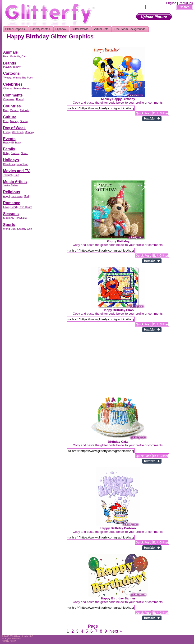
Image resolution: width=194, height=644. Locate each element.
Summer (8, 218)
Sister (24, 153)
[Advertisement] (22, 305)
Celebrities (13, 84)
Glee (16, 175)
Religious (12, 192)
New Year (22, 164)
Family (9, 149)
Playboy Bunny (12, 67)
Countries (12, 106)
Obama (7, 88)
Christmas (9, 164)
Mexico (14, 110)
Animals (10, 52)
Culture (10, 117)
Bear (6, 56)
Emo (6, 121)
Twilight (7, 175)
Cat (24, 56)
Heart (14, 207)
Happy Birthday (12, 143)
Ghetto (24, 121)
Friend (20, 99)
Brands (10, 63)
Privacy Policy (9, 641)
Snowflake (21, 218)
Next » (115, 631)
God (26, 196)
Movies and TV (16, 171)
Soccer (21, 229)
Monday (29, 132)
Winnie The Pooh (23, 78)
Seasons (11, 214)
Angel (6, 196)
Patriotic (25, 110)
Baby (6, 153)
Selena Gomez (22, 88)
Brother (15, 153)
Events (9, 139)
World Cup (9, 229)
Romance (12, 203)
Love (6, 207)
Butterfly (15, 56)
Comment (9, 99)
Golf (29, 229)
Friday (7, 132)
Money (14, 121)
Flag (6, 110)
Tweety (7, 78)
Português (186, 3)
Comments (13, 95)
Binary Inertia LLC (24, 636)
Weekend (18, 132)
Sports (9, 225)
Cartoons (11, 73)
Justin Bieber (11, 185)
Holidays (11, 160)
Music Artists (15, 182)
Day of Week (14, 128)
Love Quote (25, 207)
